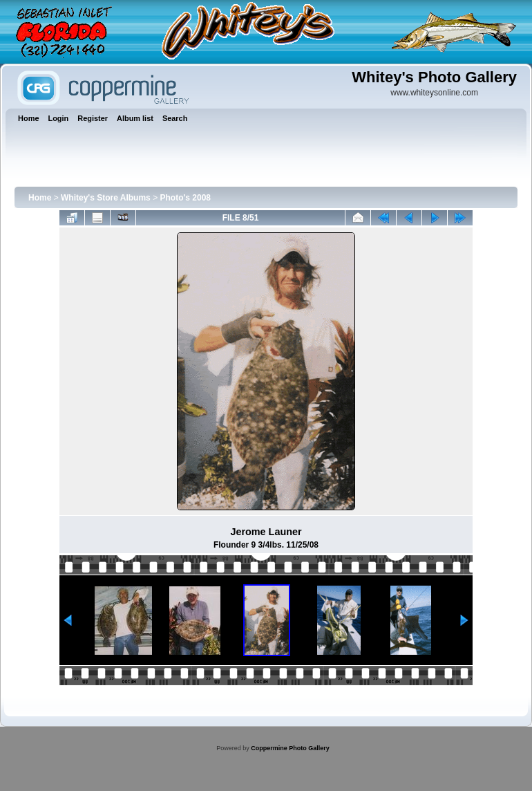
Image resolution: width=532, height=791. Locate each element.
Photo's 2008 (185, 198)
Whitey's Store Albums (106, 198)
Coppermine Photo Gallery (290, 748)
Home (40, 198)
